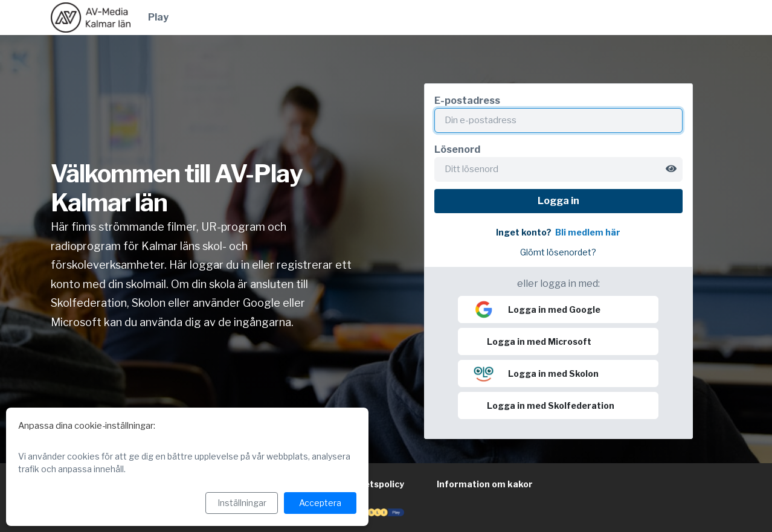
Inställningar (242, 503)
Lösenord (457, 149)
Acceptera (320, 503)
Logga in (558, 201)
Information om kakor (485, 484)
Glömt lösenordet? (558, 252)
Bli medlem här (588, 232)
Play (158, 17)
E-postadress (467, 101)
